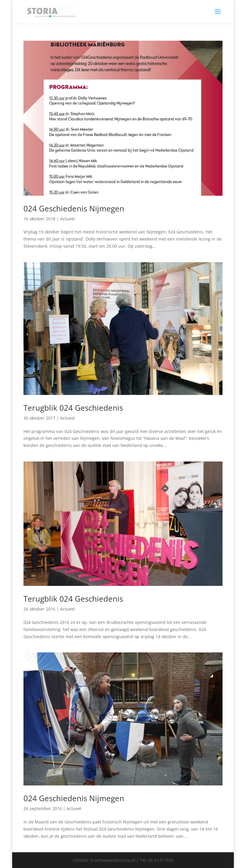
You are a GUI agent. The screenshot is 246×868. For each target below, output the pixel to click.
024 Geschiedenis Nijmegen (74, 208)
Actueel (67, 219)
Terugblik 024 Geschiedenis (73, 408)
